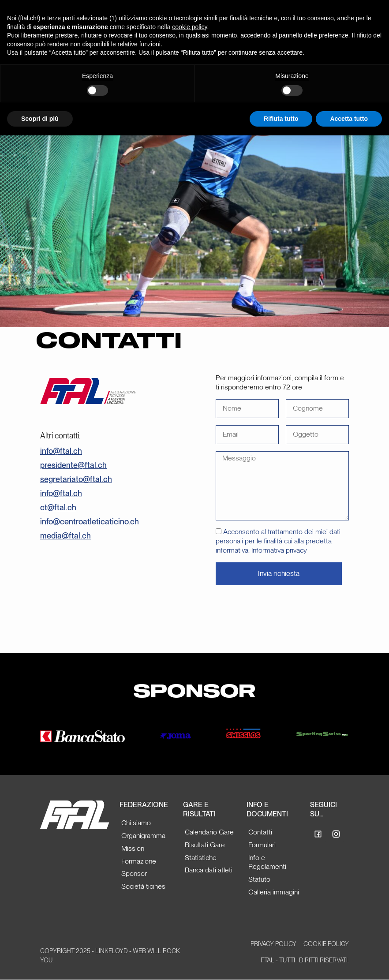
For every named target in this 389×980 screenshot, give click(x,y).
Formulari (262, 845)
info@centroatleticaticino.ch (90, 522)
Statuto (259, 879)
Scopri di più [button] (40, 119)
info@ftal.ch (61, 451)
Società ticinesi (144, 886)
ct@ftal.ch (58, 507)
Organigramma (143, 836)
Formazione (139, 861)
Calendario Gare (209, 832)
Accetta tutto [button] (349, 119)
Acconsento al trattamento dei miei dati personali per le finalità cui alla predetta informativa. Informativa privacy (278, 541)
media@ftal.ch (65, 536)
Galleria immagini (274, 892)
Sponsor (134, 873)
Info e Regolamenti (267, 862)
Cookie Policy (326, 944)
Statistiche (201, 858)
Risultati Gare (205, 845)
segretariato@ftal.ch (76, 479)
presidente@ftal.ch (73, 465)
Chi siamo (136, 823)
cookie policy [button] (189, 27)
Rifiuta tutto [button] (281, 119)
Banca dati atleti (209, 870)
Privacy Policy (273, 944)
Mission (133, 848)
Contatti (260, 832)
